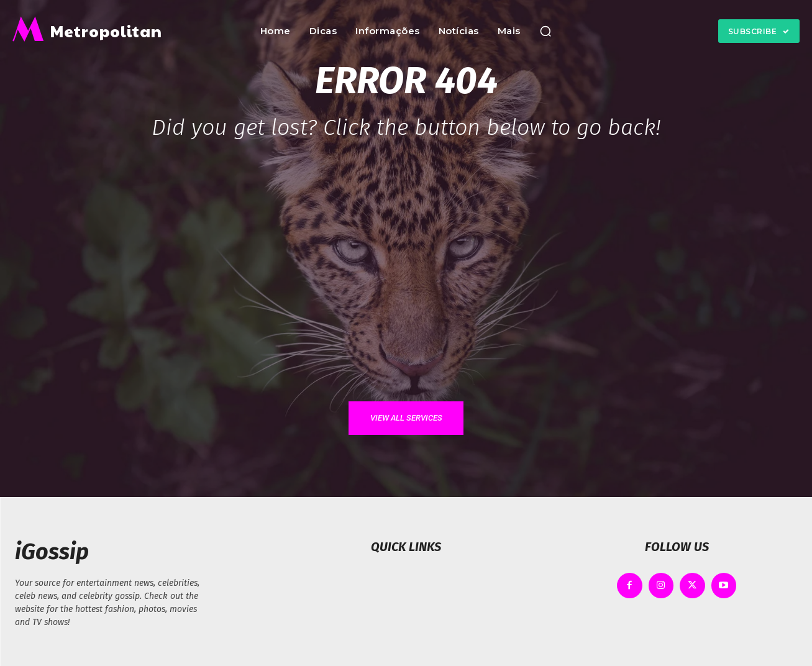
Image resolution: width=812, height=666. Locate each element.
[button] (545, 31)
